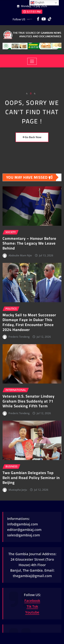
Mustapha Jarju (18, 490)
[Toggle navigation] (32, 61)
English (37, 3)
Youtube (32, 612)
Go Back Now (32, 137)
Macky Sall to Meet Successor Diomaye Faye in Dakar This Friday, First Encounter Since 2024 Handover (29, 322)
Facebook (32, 601)
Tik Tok (32, 606)
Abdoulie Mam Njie (20, 255)
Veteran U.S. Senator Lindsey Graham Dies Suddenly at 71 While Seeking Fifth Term (29, 401)
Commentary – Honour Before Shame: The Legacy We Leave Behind (29, 243)
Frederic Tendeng (19, 337)
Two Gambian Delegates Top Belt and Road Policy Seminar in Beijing (31, 478)
